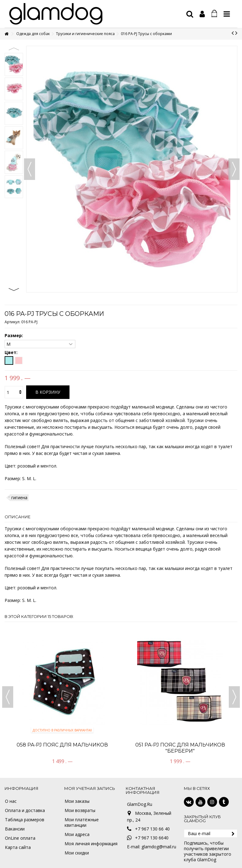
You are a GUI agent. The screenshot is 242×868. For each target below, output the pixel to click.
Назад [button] (30, 169)
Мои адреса (77, 834)
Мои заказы (77, 801)
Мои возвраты (80, 810)
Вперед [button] (234, 169)
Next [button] (14, 289)
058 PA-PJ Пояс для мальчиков (62, 745)
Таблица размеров (25, 820)
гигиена (19, 498)
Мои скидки (77, 853)
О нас (11, 801)
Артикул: (12, 322)
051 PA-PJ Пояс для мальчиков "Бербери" (180, 748)
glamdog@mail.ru (159, 847)
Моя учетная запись (90, 788)
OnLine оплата (20, 838)
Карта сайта (18, 847)
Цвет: (12, 352)
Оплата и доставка (25, 810)
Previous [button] (14, 49)
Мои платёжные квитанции (82, 822)
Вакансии (15, 829)
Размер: (14, 336)
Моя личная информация (91, 844)
